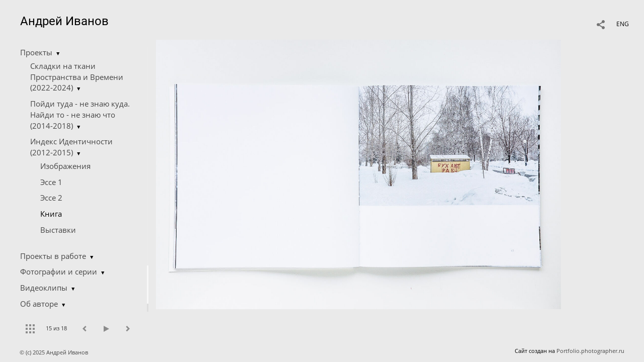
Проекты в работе (53, 256)
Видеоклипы (44, 288)
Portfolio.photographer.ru (590, 351)
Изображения (65, 166)
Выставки (58, 230)
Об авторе (39, 304)
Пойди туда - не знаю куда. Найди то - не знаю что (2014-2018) (80, 115)
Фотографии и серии (59, 271)
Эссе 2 (51, 198)
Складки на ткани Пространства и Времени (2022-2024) (77, 77)
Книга (51, 214)
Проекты (36, 52)
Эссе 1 (51, 182)
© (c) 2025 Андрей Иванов (55, 352)
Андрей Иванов (64, 21)
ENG (623, 24)
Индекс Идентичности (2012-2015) (71, 147)
